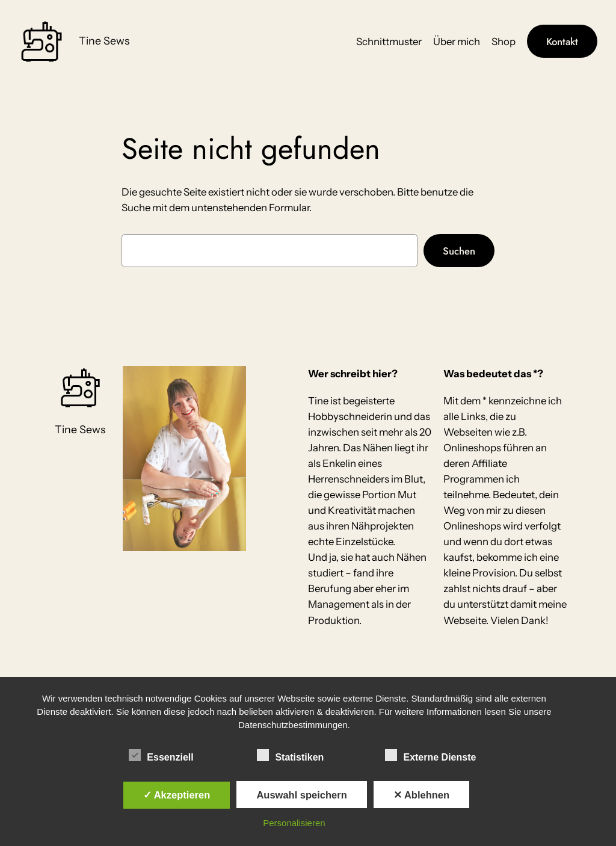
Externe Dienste (430, 756)
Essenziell (161, 756)
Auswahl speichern (301, 795)
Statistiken (290, 756)
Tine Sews (104, 41)
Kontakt (562, 42)
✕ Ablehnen (421, 795)
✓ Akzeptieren (177, 795)
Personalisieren (294, 823)
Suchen (459, 251)
